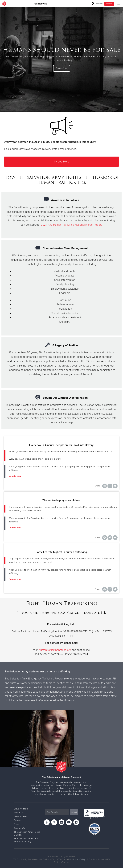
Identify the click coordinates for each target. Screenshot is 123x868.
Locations (97, 4)
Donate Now (62, 68)
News (17, 824)
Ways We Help (21, 809)
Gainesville (41, 4)
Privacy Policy (79, 859)
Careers (18, 820)
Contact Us (19, 828)
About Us (18, 813)
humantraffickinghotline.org (55, 650)
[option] (61, 59)
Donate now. (15, 476)
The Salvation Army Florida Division (27, 833)
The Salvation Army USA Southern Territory (26, 840)
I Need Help (61, 162)
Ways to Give (20, 816)
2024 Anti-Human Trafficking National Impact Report (71, 225)
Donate (109, 4)
